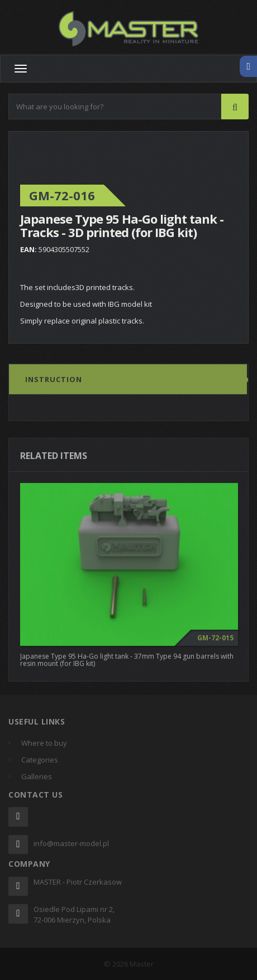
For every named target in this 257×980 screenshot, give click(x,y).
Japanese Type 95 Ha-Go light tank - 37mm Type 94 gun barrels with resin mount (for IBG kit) (127, 662)
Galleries (37, 776)
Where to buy (44, 743)
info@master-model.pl (71, 843)
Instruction (54, 382)
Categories (40, 760)
